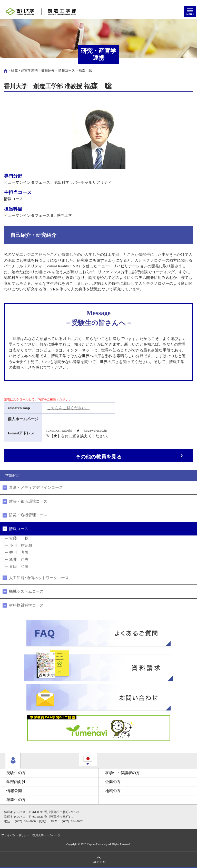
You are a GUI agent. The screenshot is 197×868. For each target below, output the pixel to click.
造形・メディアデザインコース (36, 487)
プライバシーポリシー (15, 835)
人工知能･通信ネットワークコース (39, 578)
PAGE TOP (98, 862)
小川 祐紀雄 (21, 545)
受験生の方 (16, 773)
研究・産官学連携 (24, 70)
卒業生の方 (16, 800)
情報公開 (14, 791)
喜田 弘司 (19, 567)
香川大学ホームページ (46, 835)
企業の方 (113, 782)
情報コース (67, 70)
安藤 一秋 (19, 538)
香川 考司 (19, 552)
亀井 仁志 (19, 560)
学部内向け (16, 782)
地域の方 (113, 791)
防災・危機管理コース (28, 515)
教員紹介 (48, 70)
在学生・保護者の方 (122, 773)
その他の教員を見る (98, 457)
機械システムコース (26, 591)
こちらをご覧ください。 (68, 408)
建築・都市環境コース (28, 501)
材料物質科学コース (26, 605)
